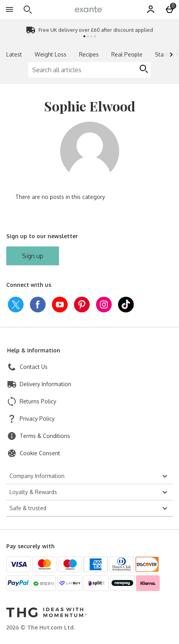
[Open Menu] (9, 9)
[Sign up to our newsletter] (33, 256)
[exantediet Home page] (89, 9)
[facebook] (38, 305)
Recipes (89, 54)
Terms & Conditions (45, 436)
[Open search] (28, 9)
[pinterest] (82, 305)
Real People (127, 54)
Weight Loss (51, 54)
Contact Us (34, 367)
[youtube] (60, 305)
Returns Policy (38, 401)
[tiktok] (126, 305)
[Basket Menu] (170, 9)
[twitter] (16, 305)
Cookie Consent (40, 453)
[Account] (151, 9)
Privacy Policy (37, 419)
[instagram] (104, 305)
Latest (14, 54)
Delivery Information (45, 384)
